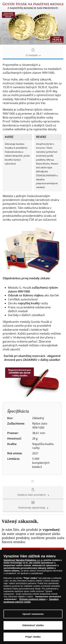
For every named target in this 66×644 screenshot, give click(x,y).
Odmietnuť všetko (33, 626)
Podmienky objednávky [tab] (33, 505)
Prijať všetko (33, 637)
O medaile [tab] (33, 53)
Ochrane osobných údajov (32, 599)
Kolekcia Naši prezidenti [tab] (33, 492)
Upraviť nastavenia (33, 614)
